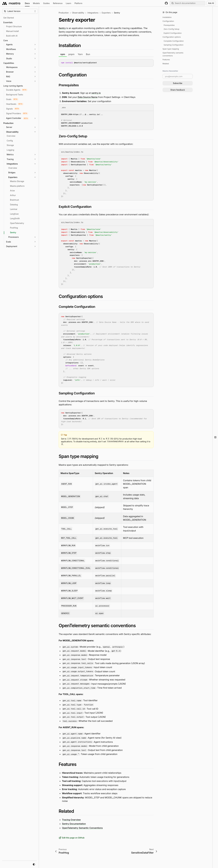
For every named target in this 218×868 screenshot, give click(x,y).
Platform (78, 3)
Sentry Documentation (74, 824)
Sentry (62, 28)
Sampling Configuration (174, 45)
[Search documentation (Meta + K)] (187, 3)
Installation (167, 17)
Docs (27, 4)
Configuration (168, 21)
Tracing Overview (71, 820)
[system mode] (34, 864)
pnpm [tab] (71, 54)
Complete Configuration (174, 41)
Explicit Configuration (173, 33)
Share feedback (178, 90)
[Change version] (20, 11)
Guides (46, 3)
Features (166, 60)
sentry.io (96, 93)
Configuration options (172, 37)
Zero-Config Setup (171, 29)
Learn (69, 3)
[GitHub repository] (166, 3)
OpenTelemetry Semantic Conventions (82, 828)
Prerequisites (169, 25)
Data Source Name (88, 97)
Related (166, 64)
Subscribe (178, 83)
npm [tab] (63, 54)
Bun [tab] (88, 54)
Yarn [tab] (80, 54)
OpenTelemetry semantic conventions (173, 54)
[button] (24, 45)
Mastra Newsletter (170, 71)
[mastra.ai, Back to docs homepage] (11, 3)
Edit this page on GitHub (72, 838)
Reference (58, 3)
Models (36, 3)
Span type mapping (171, 49)
